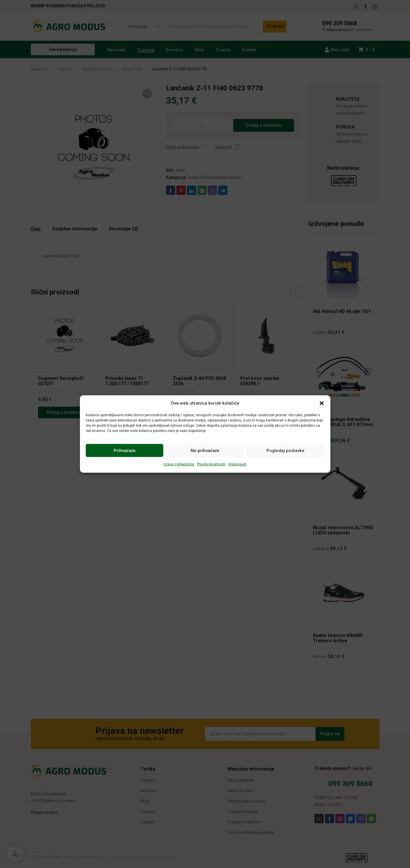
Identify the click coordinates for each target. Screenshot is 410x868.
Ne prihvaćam (205, 451)
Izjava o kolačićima (179, 464)
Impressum (238, 464)
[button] (322, 403)
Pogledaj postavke (285, 451)
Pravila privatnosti (211, 464)
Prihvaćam (125, 451)
